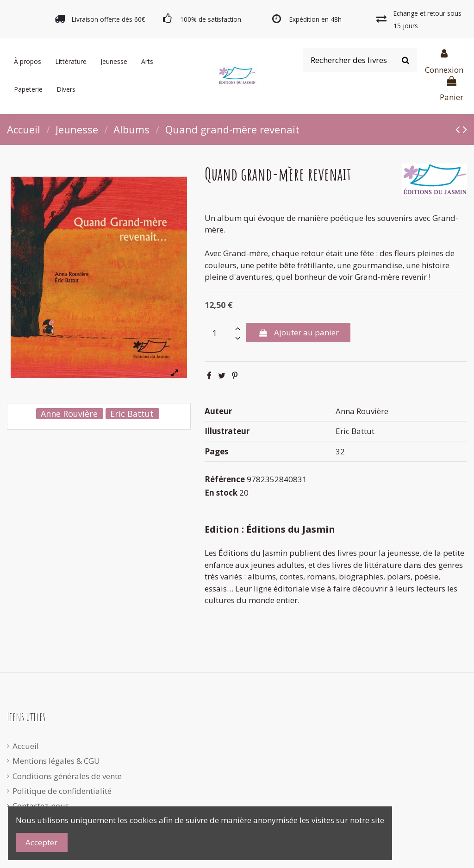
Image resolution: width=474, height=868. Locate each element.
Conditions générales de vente (67, 776)
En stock (221, 493)
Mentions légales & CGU (56, 761)
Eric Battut (132, 414)
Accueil (26, 746)
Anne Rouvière (69, 414)
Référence (225, 479)
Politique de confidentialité (62, 791)
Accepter (41, 842)
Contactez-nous (41, 806)
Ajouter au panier (298, 332)
